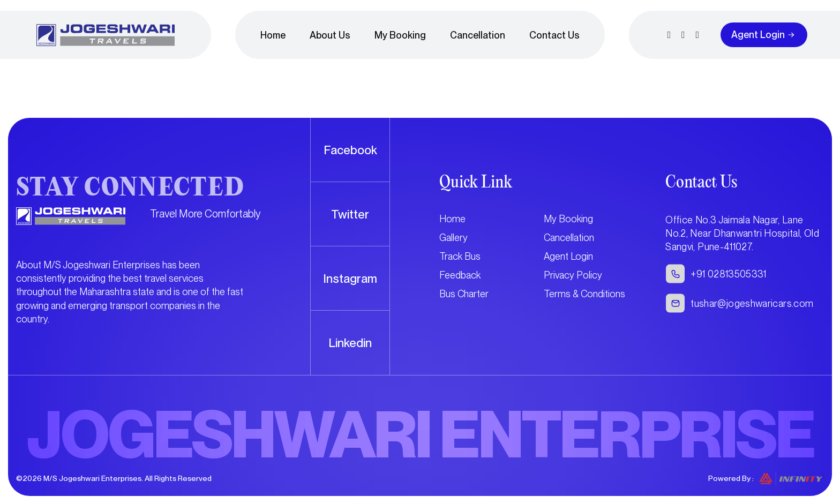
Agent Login (758, 35)
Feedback (460, 275)
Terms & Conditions (584, 294)
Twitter (350, 214)
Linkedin (350, 343)
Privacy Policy (573, 275)
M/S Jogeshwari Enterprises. (93, 478)
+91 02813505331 (728, 274)
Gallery (453, 238)
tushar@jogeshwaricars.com (752, 303)
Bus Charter (464, 294)
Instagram (350, 279)
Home (273, 35)
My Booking (400, 35)
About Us (330, 35)
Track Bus (460, 256)
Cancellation (478, 35)
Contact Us (554, 35)
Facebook (350, 150)
